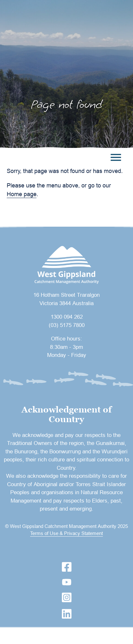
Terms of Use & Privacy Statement (66, 533)
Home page (22, 194)
